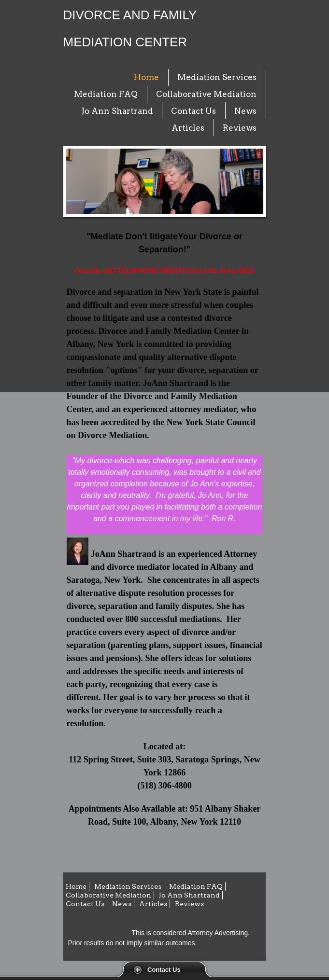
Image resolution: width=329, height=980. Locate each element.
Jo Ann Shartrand (117, 111)
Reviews (240, 128)
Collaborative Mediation (206, 94)
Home (146, 77)
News (245, 111)
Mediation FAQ (106, 94)
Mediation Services (217, 77)
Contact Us (164, 970)
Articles (188, 128)
